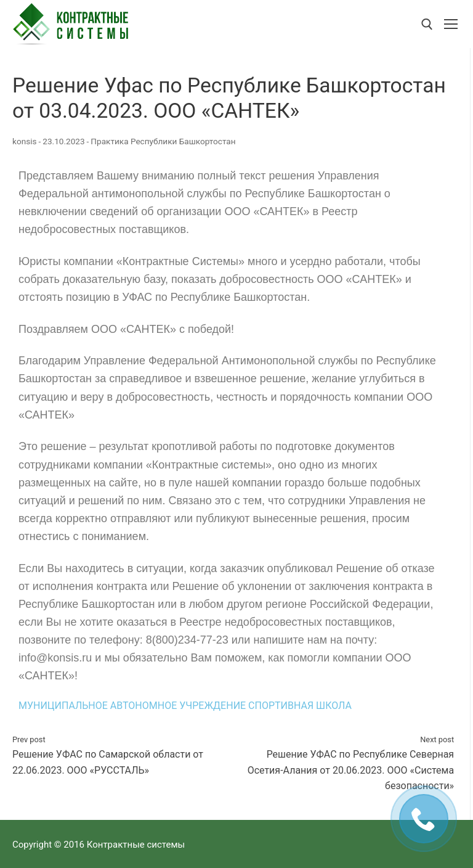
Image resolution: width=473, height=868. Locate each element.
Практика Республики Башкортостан (163, 141)
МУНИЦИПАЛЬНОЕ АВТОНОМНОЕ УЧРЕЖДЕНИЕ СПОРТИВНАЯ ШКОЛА (185, 706)
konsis (25, 141)
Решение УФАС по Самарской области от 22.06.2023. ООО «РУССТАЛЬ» (120, 755)
